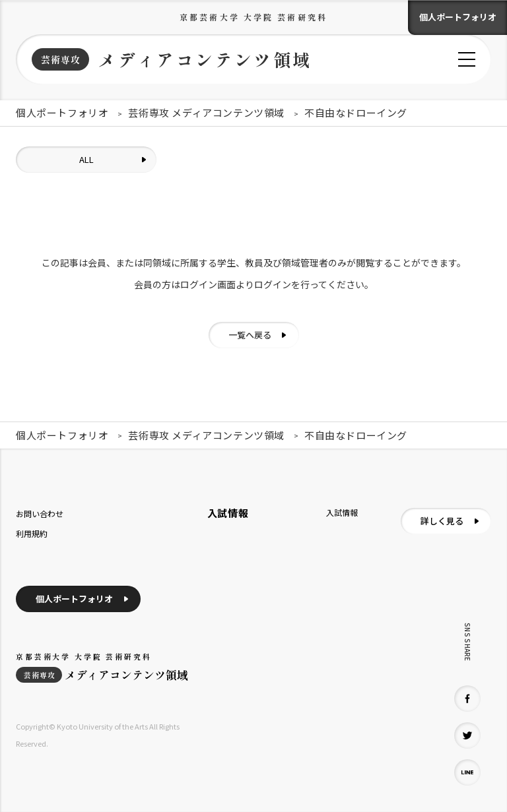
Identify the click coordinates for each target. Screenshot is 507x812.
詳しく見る (442, 521)
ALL (86, 159)
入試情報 (342, 512)
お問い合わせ (40, 514)
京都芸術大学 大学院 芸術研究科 (253, 17)
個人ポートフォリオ (458, 17)
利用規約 (32, 533)
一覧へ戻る (250, 335)
